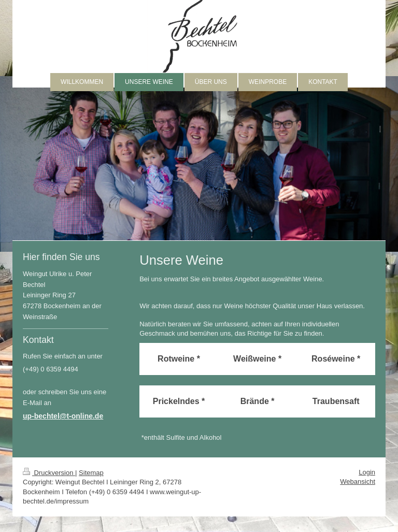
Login (367, 472)
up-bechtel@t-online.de (63, 416)
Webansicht (358, 481)
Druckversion (49, 473)
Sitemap (91, 473)
